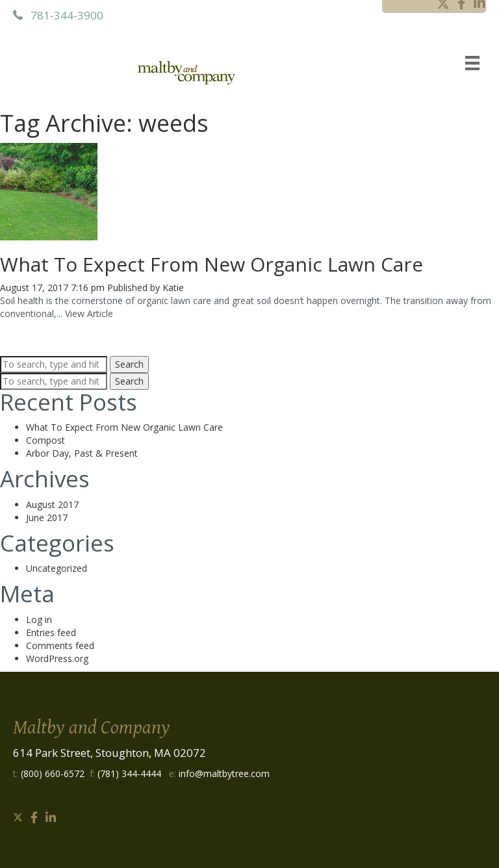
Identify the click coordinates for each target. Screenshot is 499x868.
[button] (18, 818)
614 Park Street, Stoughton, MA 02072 (109, 753)
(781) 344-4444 (129, 773)
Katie (173, 287)
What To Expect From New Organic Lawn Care (211, 264)
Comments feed (60, 645)
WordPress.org (57, 658)
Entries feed (51, 632)
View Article (89, 313)
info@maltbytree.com (224, 773)
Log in (39, 619)
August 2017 (52, 504)
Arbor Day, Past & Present (82, 453)
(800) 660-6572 (53, 773)
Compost (45, 440)
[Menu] (472, 62)
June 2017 (47, 517)
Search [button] (129, 364)
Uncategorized (57, 568)
